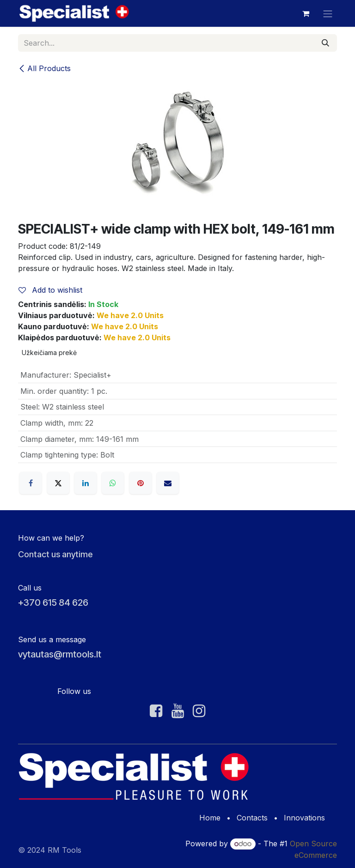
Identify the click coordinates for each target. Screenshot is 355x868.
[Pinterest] (141, 483)
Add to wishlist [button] (50, 290)
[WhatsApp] (113, 483)
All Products (44, 68)
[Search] (325, 43)
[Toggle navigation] (328, 13)
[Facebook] (31, 483)
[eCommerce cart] (306, 13)
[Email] (168, 483)
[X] (58, 483)
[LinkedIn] (86, 483)
